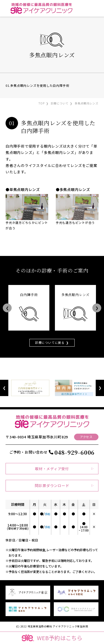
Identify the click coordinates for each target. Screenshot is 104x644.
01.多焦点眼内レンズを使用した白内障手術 (37, 85)
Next (97, 308)
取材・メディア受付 (52, 469)
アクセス (86, 437)
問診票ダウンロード (52, 485)
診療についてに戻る (50, 342)
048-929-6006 (74, 452)
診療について (60, 103)
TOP (42, 103)
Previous (7, 308)
